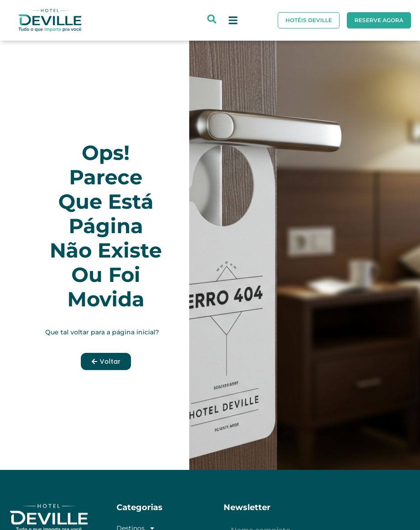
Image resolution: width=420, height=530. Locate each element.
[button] (233, 21)
